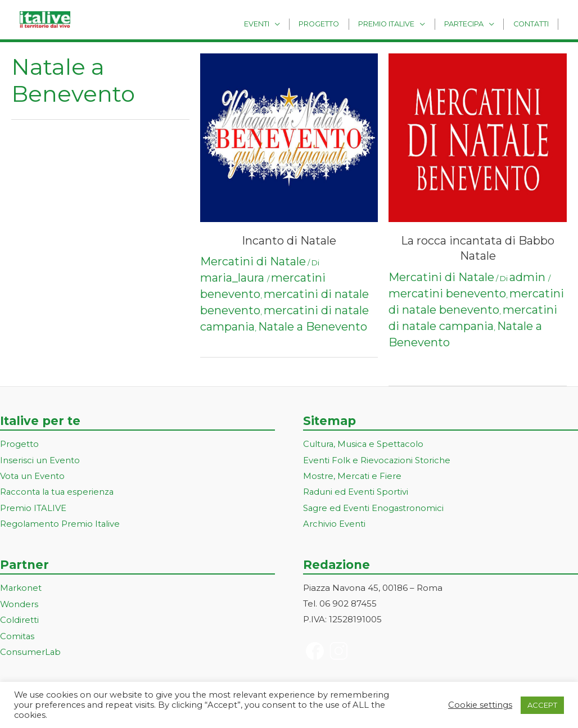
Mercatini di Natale (253, 261)
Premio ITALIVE (33, 507)
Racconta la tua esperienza (58, 491)
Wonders (19, 602)
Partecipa (470, 23)
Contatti (533, 23)
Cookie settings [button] (480, 705)
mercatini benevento (447, 293)
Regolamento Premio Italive (60, 522)
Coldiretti (19, 617)
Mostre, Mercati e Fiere (353, 475)
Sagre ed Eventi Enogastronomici (374, 507)
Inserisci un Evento (40, 460)
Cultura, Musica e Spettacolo (364, 444)
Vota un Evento (33, 475)
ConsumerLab (31, 648)
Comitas (17, 633)
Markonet (21, 586)
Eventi (275, 23)
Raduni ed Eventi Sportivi (356, 491)
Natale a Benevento (313, 327)
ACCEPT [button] (542, 705)
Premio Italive (396, 23)
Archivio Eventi (334, 522)
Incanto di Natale (289, 241)
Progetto (333, 23)
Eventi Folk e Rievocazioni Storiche (377, 460)
